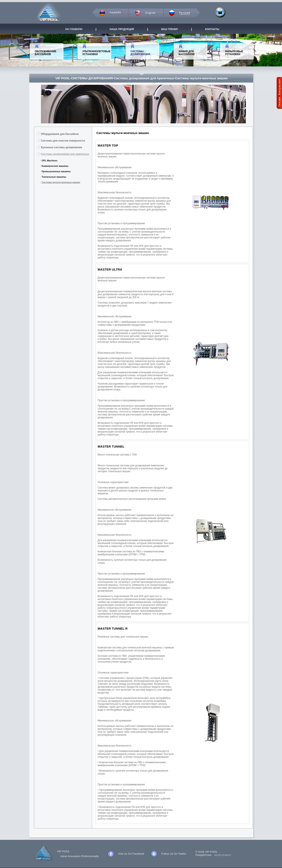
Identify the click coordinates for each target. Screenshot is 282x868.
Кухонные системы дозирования (62, 147)
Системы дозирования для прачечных (65, 154)
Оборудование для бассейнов (60, 134)
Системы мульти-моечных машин (61, 182)
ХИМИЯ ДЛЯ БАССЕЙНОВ (187, 53)
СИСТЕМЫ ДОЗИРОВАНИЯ (140, 53)
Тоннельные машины (54, 177)
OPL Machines (50, 161)
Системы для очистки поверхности (63, 141)
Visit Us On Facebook (131, 854)
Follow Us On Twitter (174, 854)
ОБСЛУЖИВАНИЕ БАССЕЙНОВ (46, 53)
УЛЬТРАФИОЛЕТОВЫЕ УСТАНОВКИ (96, 53)
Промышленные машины (56, 171)
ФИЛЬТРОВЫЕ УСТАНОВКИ (234, 53)
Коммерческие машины (55, 166)
